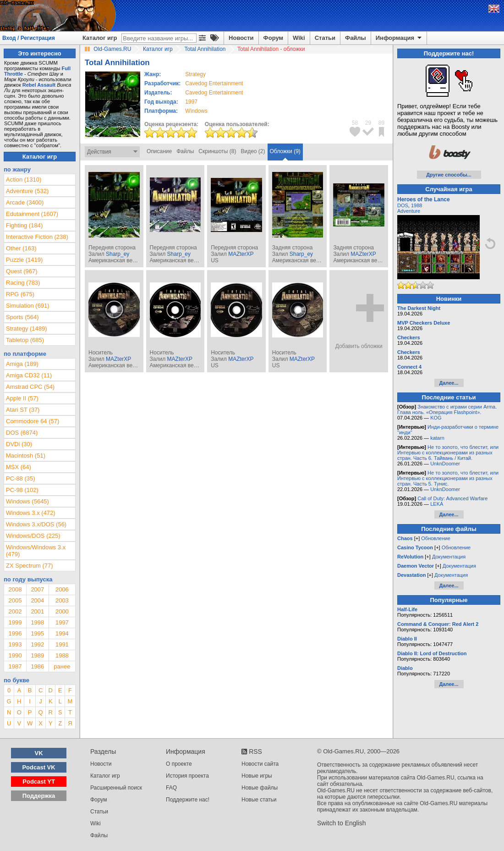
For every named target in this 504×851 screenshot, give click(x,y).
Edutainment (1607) (32, 214)
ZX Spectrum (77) (30, 566)
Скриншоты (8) (217, 151)
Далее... (449, 383)
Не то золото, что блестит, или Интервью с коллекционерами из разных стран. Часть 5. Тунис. (448, 478)
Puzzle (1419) (24, 260)
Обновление (436, 538)
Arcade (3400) (25, 202)
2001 (37, 611)
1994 (62, 633)
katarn (437, 438)
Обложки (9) (285, 151)
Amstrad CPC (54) (30, 387)
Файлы (356, 38)
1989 (37, 655)
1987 (15, 666)
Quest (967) (22, 271)
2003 (62, 600)
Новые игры (257, 776)
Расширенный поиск (116, 788)
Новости (241, 38)
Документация (449, 557)
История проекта (187, 776)
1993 (15, 644)
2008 (15, 589)
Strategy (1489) (27, 329)
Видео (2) (253, 151)
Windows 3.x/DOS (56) (36, 524)
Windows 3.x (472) (31, 513)
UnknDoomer (445, 464)
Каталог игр (100, 38)
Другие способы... (449, 175)
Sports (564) (22, 317)
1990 (15, 655)
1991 (62, 644)
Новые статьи (259, 800)
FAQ (171, 788)
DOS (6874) (22, 433)
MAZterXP (241, 254)
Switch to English (342, 823)
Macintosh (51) (26, 456)
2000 (62, 611)
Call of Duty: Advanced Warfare (452, 498)
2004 (37, 600)
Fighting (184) (24, 225)
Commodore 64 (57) (33, 421)
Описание (159, 151)
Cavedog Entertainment (214, 83)
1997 (191, 102)
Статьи (325, 38)
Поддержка (39, 796)
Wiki (299, 38)
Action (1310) (24, 180)
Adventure (409, 211)
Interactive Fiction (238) (37, 237)
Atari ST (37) (23, 410)
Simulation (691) (28, 306)
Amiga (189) (22, 364)
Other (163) (21, 248)
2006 (62, 589)
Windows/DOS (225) (33, 536)
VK (39, 753)
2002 (15, 611)
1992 (37, 644)
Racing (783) (23, 283)
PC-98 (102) (22, 490)
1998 (37, 622)
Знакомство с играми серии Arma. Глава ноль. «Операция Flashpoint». (447, 409)
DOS (403, 205)
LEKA (437, 504)
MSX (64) (19, 467)
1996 (15, 633)
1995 (37, 633)
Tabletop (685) (25, 340)
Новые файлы (260, 788)
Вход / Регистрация (29, 38)
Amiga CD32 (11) (29, 375)
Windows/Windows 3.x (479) (36, 551)
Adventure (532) (27, 191)
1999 (15, 622)
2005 (15, 600)
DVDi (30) (19, 444)
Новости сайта (260, 764)
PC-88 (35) (21, 478)
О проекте (179, 764)
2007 (37, 589)
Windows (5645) (27, 501)
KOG (436, 418)
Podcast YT (39, 782)
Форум (273, 38)
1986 (37, 666)
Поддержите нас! (188, 800)
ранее (62, 666)
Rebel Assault (39, 85)
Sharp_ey (118, 254)
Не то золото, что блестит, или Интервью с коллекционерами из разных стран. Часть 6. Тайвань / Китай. (448, 453)
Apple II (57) (22, 398)
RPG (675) (20, 294)
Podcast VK (38, 767)
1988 (62, 655)
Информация (399, 38)
